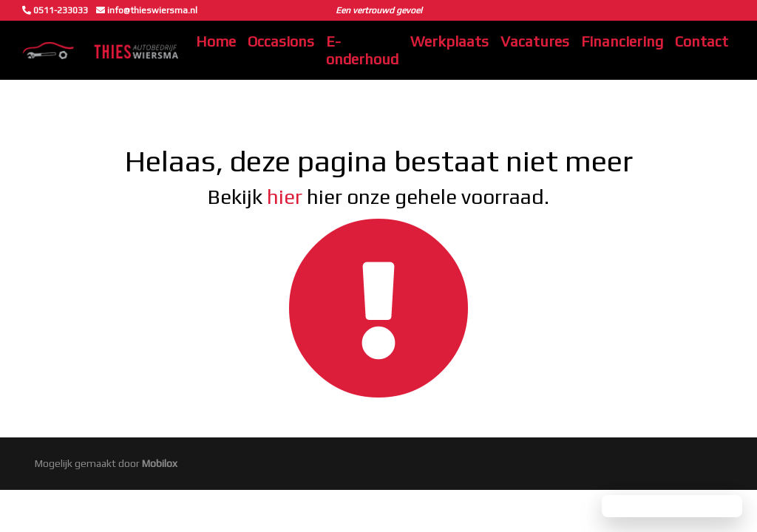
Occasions (281, 41)
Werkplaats (449, 41)
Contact (702, 41)
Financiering (622, 41)
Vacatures (535, 41)
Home (216, 41)
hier (285, 197)
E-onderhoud (362, 50)
